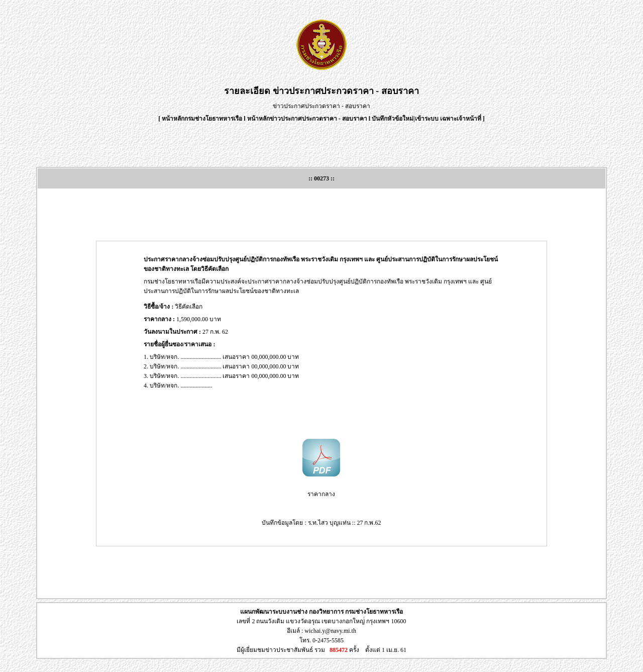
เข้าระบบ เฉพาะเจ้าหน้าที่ (449, 119)
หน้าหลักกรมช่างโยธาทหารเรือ (202, 119)
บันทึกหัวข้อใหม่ (393, 119)
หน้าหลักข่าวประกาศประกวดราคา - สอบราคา (307, 119)
